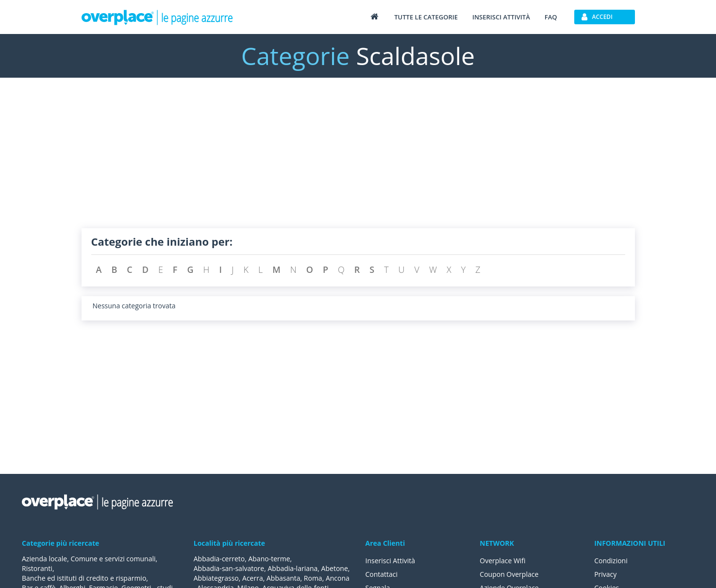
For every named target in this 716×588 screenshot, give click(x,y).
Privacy (605, 574)
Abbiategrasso (216, 578)
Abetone (335, 568)
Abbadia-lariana (292, 568)
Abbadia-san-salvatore (229, 568)
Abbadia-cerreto (219, 559)
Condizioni (611, 561)
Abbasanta (283, 578)
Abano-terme (269, 559)
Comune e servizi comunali (113, 559)
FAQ (551, 17)
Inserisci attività (501, 17)
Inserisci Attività (391, 561)
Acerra (253, 578)
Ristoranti (37, 568)
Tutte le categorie (426, 17)
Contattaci (382, 574)
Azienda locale (44, 559)
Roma (313, 578)
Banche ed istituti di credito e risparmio (84, 578)
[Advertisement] (358, 160)
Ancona (338, 578)
